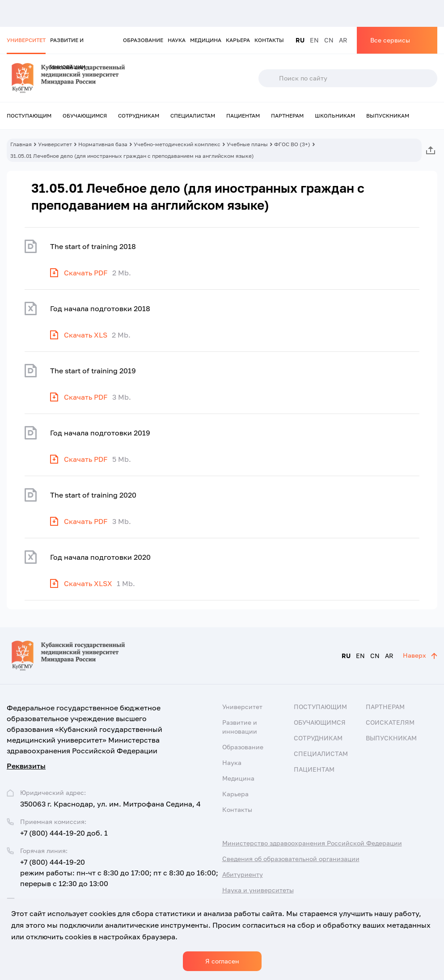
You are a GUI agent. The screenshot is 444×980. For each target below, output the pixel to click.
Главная (21, 144)
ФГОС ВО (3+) (292, 144)
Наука (177, 40)
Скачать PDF (86, 273)
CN (329, 40)
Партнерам (287, 116)
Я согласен (222, 961)
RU (300, 40)
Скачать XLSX (88, 583)
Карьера (238, 40)
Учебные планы (247, 144)
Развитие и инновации (68, 45)
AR (343, 40)
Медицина (206, 40)
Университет (26, 40)
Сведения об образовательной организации (291, 859)
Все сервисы (390, 40)
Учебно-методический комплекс (177, 144)
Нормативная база (103, 144)
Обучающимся (85, 116)
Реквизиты (26, 766)
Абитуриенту (243, 874)
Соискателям (390, 722)
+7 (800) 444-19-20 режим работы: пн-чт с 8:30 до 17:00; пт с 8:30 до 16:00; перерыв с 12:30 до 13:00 (119, 873)
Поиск (268, 78)
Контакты (269, 40)
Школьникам (335, 116)
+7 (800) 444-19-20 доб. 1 (64, 833)
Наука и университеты (258, 890)
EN (314, 40)
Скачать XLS (86, 335)
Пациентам (243, 116)
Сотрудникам (139, 116)
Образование (143, 40)
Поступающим (29, 116)
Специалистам (193, 116)
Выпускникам (388, 116)
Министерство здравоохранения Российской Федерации (312, 843)
